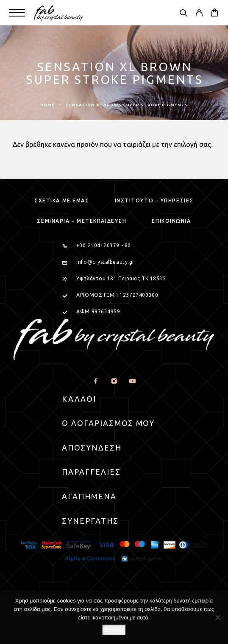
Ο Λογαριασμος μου (108, 423)
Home (47, 105)
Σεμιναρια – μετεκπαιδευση (82, 221)
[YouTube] (132, 381)
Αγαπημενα (89, 496)
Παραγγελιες (91, 472)
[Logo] (59, 13)
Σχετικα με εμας (62, 200)
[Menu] (17, 13)
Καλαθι (79, 399)
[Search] (183, 14)
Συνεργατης (90, 521)
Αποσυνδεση (92, 448)
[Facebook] (96, 381)
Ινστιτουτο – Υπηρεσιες (154, 200)
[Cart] (215, 14)
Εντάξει (114, 630)
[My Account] (199, 14)
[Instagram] (114, 381)
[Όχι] (217, 617)
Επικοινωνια (171, 221)
